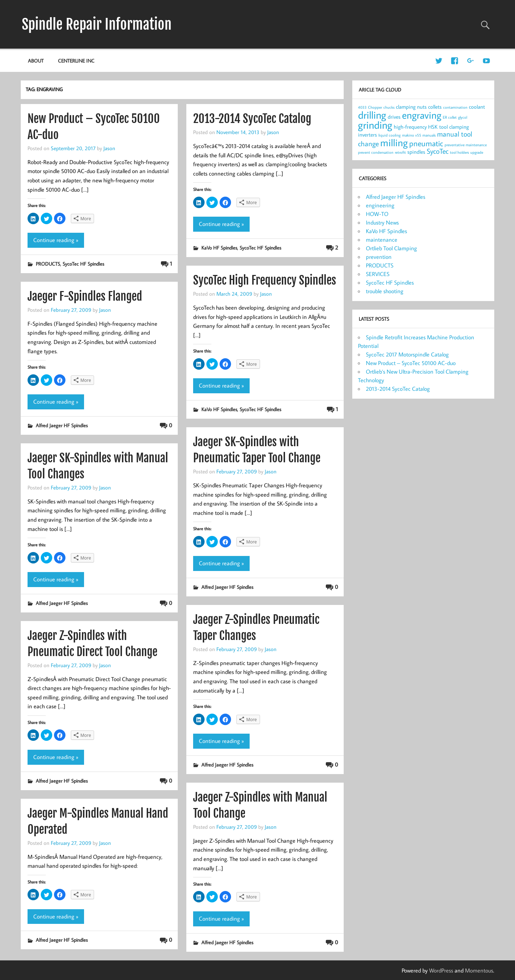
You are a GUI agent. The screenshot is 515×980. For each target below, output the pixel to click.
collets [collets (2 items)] (435, 107)
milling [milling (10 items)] (394, 142)
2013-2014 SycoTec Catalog (252, 119)
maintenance (382, 240)
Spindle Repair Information (97, 24)
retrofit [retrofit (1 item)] (400, 152)
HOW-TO (377, 214)
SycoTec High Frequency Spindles (265, 280)
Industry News (382, 222)
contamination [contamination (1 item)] (455, 107)
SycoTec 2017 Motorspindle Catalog (407, 354)
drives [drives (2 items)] (394, 117)
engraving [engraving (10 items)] (422, 115)
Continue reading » (56, 240)
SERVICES (378, 274)
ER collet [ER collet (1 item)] (450, 117)
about (36, 61)
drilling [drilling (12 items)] (372, 115)
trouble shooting (385, 291)
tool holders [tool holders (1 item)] (459, 152)
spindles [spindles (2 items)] (416, 152)
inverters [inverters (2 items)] (367, 135)
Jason (109, 148)
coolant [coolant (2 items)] (477, 107)
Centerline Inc (76, 61)
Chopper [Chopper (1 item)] (375, 107)
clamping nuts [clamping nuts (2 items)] (411, 107)
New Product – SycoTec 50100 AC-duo (411, 363)
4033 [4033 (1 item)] (362, 107)
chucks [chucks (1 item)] (389, 107)
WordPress (441, 970)
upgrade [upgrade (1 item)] (477, 152)
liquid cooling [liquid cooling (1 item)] (389, 135)
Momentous (479, 970)
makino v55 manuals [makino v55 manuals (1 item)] (419, 135)
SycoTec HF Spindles (83, 264)
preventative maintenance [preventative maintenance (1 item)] (466, 145)
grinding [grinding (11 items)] (375, 125)
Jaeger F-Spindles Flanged (85, 296)
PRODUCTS (48, 264)
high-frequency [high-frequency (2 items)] (410, 127)
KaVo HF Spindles (219, 248)
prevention (379, 257)
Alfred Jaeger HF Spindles (62, 425)
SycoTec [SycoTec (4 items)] (438, 151)
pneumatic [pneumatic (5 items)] (426, 143)
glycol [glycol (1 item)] (463, 117)
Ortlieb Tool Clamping (391, 248)
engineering (380, 205)
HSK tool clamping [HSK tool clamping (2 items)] (448, 127)
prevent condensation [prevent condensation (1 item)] (376, 152)
